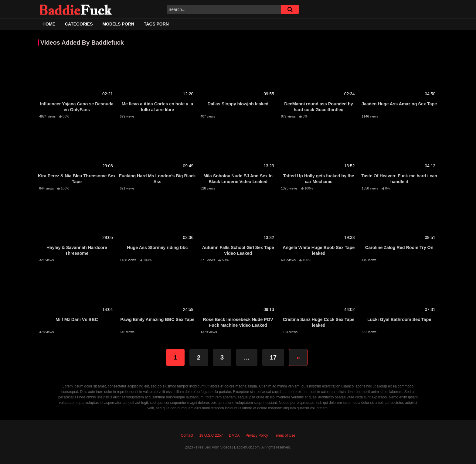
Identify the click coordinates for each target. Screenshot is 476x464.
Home (49, 24)
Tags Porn (156, 24)
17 (273, 357)
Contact (187, 435)
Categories (79, 24)
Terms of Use (285, 435)
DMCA (234, 435)
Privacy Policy (257, 435)
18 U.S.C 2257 (211, 435)
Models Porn (118, 24)
